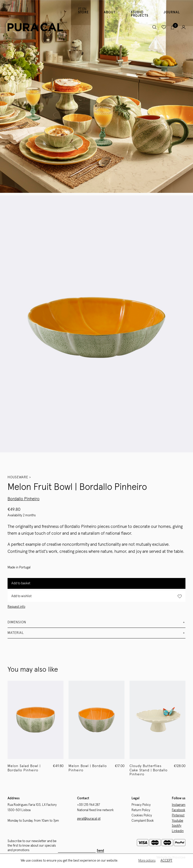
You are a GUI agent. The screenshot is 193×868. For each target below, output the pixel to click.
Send (100, 851)
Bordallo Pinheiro (24, 499)
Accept (166, 861)
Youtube (178, 821)
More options (147, 861)
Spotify (177, 826)
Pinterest (178, 816)
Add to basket (21, 583)
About (110, 12)
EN (84, 9)
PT (80, 9)
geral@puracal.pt (89, 819)
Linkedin (178, 831)
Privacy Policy (141, 805)
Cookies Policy (142, 816)
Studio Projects (140, 14)
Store (83, 12)
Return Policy (141, 810)
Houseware (18, 477)
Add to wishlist (96, 596)
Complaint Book (143, 821)
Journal (172, 12)
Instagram (179, 805)
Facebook (179, 810)
